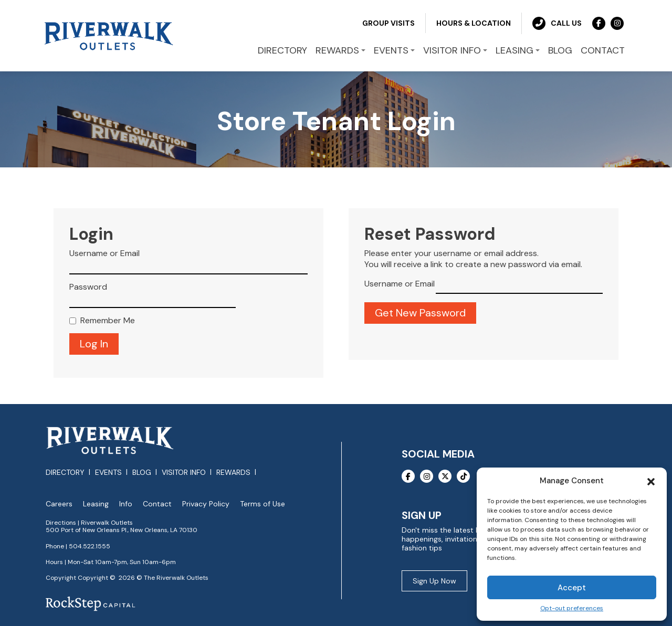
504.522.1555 (90, 545)
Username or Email (104, 253)
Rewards (233, 472)
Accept (572, 588)
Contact (157, 503)
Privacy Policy (206, 503)
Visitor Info (184, 472)
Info (126, 503)
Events (108, 472)
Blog (142, 472)
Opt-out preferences (572, 608)
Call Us (557, 22)
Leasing (96, 503)
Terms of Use (262, 503)
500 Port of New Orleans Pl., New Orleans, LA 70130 (122, 529)
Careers (59, 503)
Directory (65, 472)
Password (88, 286)
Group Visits (388, 22)
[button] (651, 481)
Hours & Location (474, 22)
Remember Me (108, 320)
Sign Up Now (434, 580)
